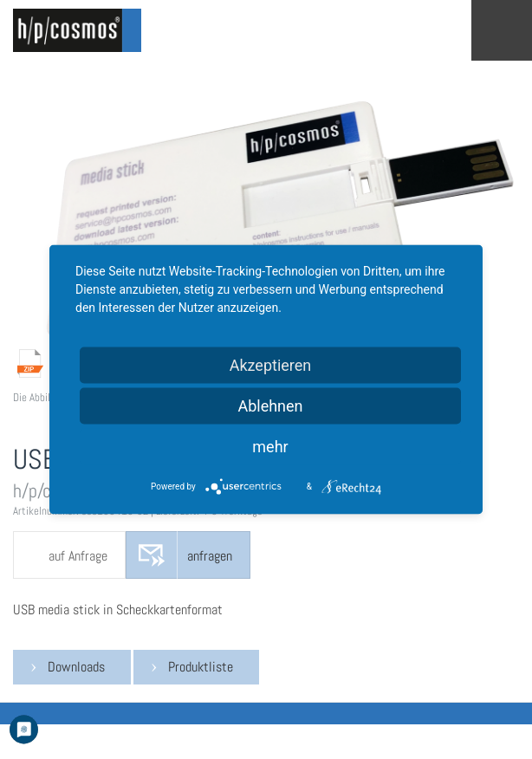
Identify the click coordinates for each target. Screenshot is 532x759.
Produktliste (201, 667)
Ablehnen (270, 406)
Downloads (76, 667)
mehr (270, 447)
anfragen (210, 556)
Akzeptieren (271, 365)
